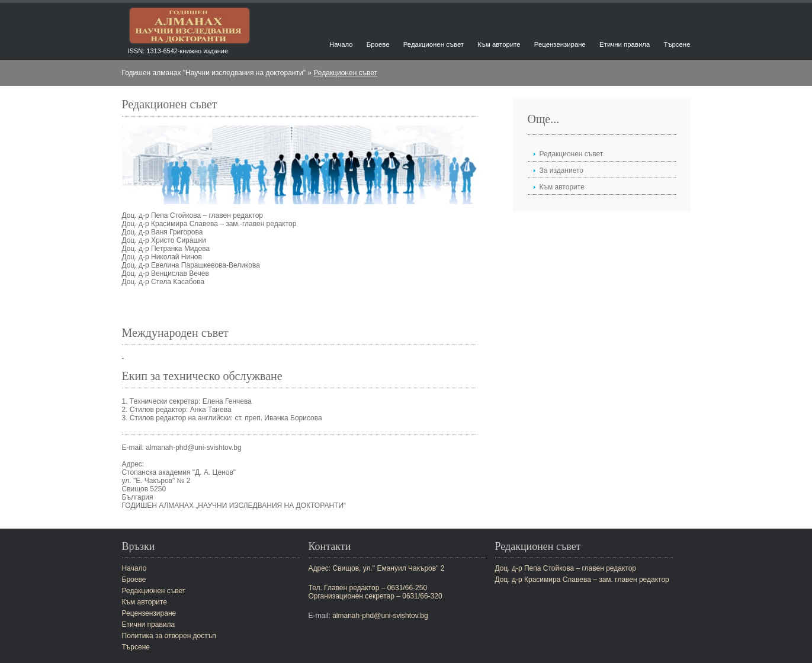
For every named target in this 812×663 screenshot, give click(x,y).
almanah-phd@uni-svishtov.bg (380, 616)
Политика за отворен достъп (169, 636)
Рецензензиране (560, 44)
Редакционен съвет (434, 44)
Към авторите (499, 44)
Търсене (677, 44)
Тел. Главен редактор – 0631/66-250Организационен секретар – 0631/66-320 (375, 592)
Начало (341, 44)
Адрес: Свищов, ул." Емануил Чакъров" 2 (377, 568)
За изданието (562, 170)
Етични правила (625, 44)
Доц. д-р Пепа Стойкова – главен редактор (566, 568)
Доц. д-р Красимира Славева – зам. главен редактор (582, 580)
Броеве (378, 44)
